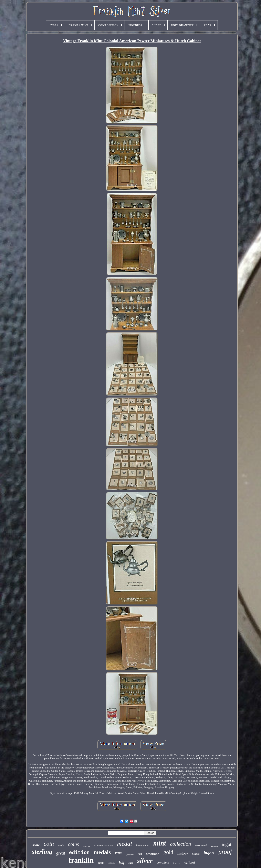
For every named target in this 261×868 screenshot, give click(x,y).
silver (145, 861)
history (183, 853)
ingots (209, 853)
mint (160, 843)
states (196, 854)
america (87, 846)
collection (181, 844)
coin (49, 844)
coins (74, 844)
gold (168, 852)
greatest (130, 854)
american (153, 854)
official (190, 862)
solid (177, 862)
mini (111, 862)
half (122, 863)
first (140, 854)
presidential (201, 846)
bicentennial (143, 845)
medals (102, 852)
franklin (81, 860)
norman (214, 846)
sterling (42, 852)
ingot (226, 844)
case (131, 863)
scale (36, 845)
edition (79, 853)
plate (61, 845)
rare (119, 853)
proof (225, 852)
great (61, 853)
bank (101, 863)
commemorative (104, 845)
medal (124, 844)
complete (163, 862)
